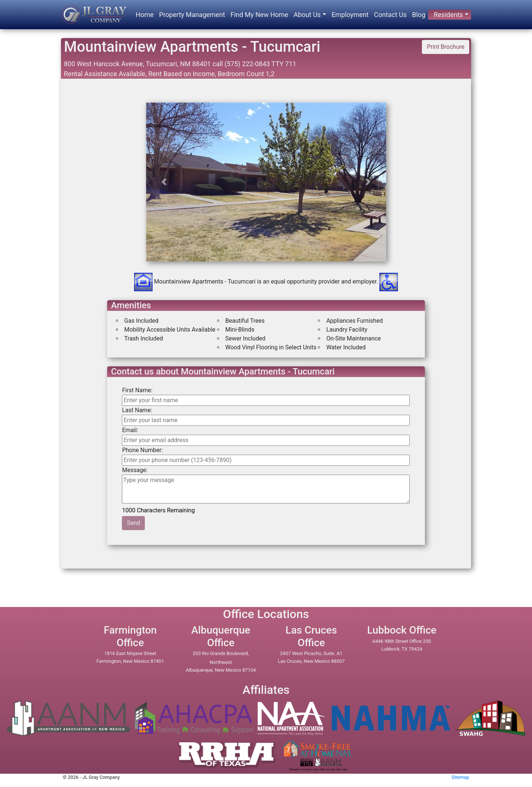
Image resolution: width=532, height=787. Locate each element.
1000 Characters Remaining (159, 510)
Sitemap (460, 777)
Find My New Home (259, 15)
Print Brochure (446, 47)
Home (144, 15)
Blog (419, 15)
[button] (164, 182)
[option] (266, 247)
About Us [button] (307, 15)
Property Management (192, 15)
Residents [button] (448, 15)
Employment (350, 15)
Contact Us (390, 15)
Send (133, 523)
